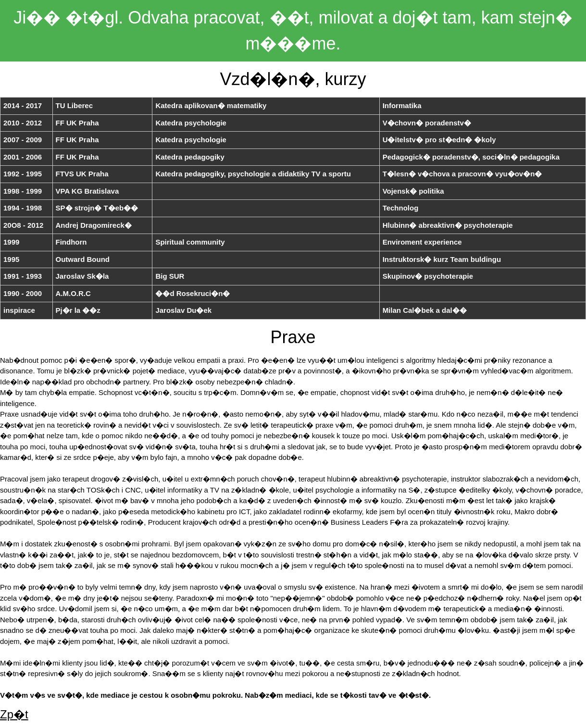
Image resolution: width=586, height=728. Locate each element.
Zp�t (14, 714)
